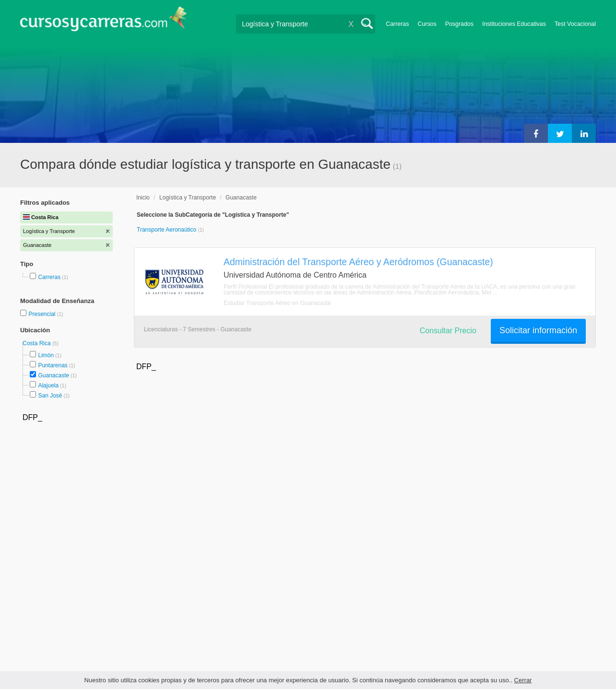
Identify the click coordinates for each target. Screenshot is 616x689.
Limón (46, 355)
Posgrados (459, 24)
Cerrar (523, 680)
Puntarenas (53, 365)
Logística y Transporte (188, 198)
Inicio (143, 198)
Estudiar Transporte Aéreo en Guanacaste (277, 303)
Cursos (427, 24)
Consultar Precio (448, 331)
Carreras (397, 24)
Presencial (42, 314)
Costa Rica (37, 343)
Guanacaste (53, 375)
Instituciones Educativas (514, 24)
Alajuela (48, 385)
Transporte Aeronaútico (167, 230)
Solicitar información (538, 330)
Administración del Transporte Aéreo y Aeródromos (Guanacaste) (358, 262)
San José (50, 396)
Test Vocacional (575, 24)
